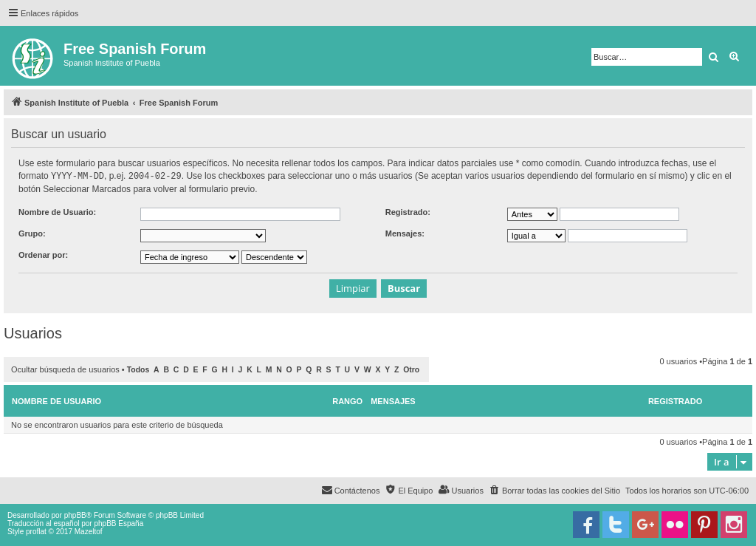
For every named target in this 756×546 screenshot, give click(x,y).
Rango (347, 400)
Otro (411, 369)
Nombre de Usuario (56, 400)
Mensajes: (405, 233)
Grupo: (32, 233)
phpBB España (118, 523)
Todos (138, 369)
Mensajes (393, 400)
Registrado (675, 400)
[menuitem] (554, 490)
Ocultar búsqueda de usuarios (65, 369)
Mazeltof (89, 531)
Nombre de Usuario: (57, 211)
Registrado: (408, 211)
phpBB (75, 515)
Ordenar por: (43, 254)
